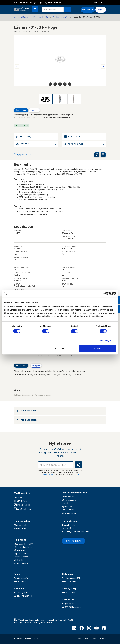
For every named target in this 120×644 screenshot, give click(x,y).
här (78, 474)
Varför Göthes (68, 510)
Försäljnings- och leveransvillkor (76, 532)
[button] (35, 9)
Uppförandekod (21, 553)
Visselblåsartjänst (21, 563)
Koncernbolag (22, 521)
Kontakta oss (69, 521)
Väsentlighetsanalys (22, 557)
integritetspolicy (47, 474)
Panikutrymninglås (60, 17)
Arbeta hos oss (68, 497)
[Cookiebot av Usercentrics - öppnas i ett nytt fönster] (105, 293)
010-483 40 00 (22, 505)
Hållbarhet (20, 540)
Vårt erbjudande (69, 500)
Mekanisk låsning (21, 17)
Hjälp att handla (24, 154)
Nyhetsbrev (67, 507)
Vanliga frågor (36, 3)
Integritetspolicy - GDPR (24, 544)
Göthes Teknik (20, 528)
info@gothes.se (23, 509)
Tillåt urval (60, 349)
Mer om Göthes (21, 3)
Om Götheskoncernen (74, 493)
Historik (65, 503)
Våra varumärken (69, 513)
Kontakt (57, 3)
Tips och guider (69, 525)
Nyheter (48, 3)
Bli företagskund (73, 541)
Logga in (101, 10)
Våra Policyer (19, 550)
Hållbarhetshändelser (23, 547)
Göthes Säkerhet (21, 525)
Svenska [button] (99, 2)
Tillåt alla (97, 349)
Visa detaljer (105, 340)
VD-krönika (19, 560)
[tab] (60, 411)
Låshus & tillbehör (41, 17)
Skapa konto (88, 10)
